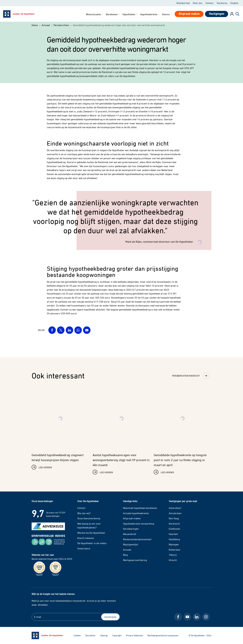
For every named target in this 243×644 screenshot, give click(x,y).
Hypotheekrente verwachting (139, 524)
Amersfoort (175, 508)
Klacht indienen (86, 538)
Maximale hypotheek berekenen (140, 508)
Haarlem (173, 534)
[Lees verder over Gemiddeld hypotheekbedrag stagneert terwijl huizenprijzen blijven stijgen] (60, 429)
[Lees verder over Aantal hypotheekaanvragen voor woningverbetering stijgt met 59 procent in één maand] (122, 431)
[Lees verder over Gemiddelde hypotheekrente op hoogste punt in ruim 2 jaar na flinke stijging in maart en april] (183, 431)
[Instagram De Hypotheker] (206, 617)
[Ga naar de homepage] (47, 635)
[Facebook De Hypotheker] (178, 617)
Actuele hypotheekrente (136, 513)
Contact (210, 3)
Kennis (167, 14)
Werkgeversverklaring (135, 560)
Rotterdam (175, 550)
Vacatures (222, 3)
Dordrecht (174, 524)
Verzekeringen (131, 529)
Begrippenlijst (131, 544)
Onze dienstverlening (89, 518)
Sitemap (104, 635)
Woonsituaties (95, 14)
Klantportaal (183, 3)
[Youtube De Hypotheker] (187, 617)
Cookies (77, 635)
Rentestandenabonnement (137, 539)
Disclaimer (90, 635)
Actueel (127, 550)
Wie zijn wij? (84, 513)
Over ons (198, 3)
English (234, 3)
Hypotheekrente (150, 14)
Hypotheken (130, 14)
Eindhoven (174, 529)
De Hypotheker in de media (92, 543)
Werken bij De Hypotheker (91, 533)
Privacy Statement (134, 635)
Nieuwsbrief (130, 534)
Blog (125, 555)
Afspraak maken (132, 518)
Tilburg (173, 555)
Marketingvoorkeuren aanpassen (163, 635)
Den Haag (174, 518)
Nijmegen (174, 544)
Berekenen (113, 14)
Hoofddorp (174, 539)
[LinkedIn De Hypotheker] (197, 617)
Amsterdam (175, 513)
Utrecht (173, 560)
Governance (84, 548)
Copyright (117, 635)
